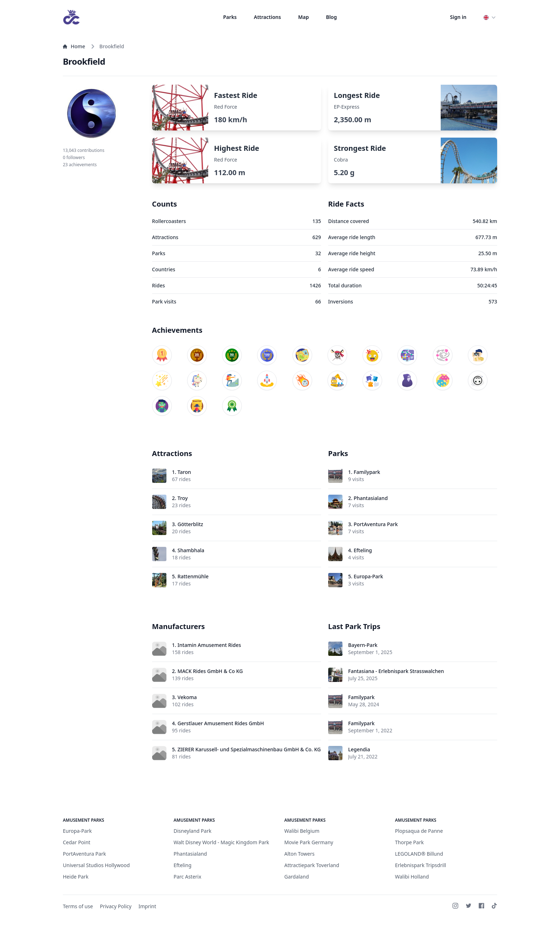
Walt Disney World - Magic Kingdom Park (221, 842)
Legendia (359, 749)
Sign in (458, 17)
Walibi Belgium (302, 831)
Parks (230, 17)
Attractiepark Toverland (312, 865)
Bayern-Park (363, 645)
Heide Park (76, 877)
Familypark (367, 472)
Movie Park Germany (309, 842)
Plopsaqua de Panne (419, 831)
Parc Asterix (187, 877)
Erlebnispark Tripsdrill (421, 865)
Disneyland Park (192, 831)
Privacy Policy (116, 906)
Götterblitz (190, 524)
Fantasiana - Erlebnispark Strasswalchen (396, 671)
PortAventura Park (376, 524)
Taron (184, 472)
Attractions (267, 17)
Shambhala (191, 550)
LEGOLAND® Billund (419, 854)
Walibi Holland (412, 877)
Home (74, 46)
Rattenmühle (193, 576)
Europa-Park (368, 576)
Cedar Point (77, 842)
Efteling (363, 550)
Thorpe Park (409, 842)
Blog (332, 17)
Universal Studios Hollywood (96, 865)
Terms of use (78, 906)
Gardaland (297, 877)
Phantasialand (371, 498)
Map (304, 17)
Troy (182, 498)
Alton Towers (299, 854)
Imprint (147, 906)
